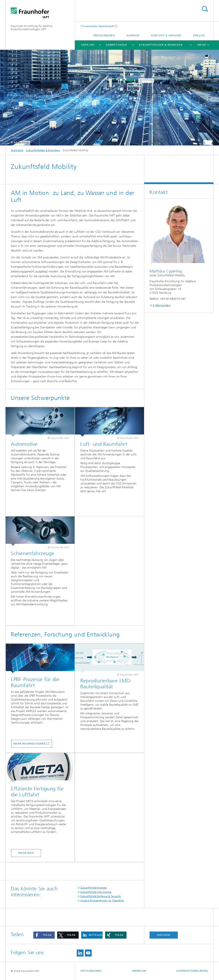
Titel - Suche (205, 9)
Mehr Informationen (30, 744)
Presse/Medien (104, 35)
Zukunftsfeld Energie (94, 888)
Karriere (133, 35)
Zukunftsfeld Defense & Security (101, 896)
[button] (44, 935)
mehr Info (26, 853)
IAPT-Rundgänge (91, 971)
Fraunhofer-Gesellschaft (98, 26)
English (199, 35)
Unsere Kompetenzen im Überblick (102, 901)
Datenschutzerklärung (192, 971)
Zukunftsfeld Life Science (96, 892)
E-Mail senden (162, 305)
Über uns (88, 45)
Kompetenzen (116, 45)
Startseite (17, 150)
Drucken (164, 935)
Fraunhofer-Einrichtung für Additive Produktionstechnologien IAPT (32, 28)
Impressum (139, 971)
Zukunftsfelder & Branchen (161, 45)
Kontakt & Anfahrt (166, 35)
